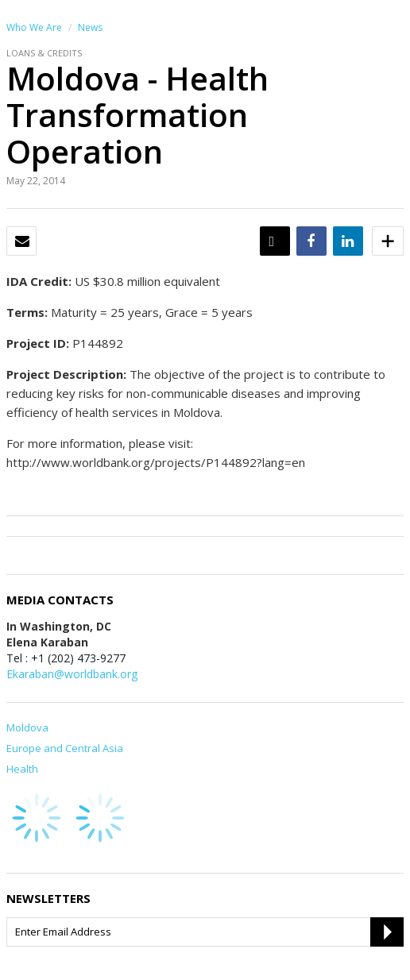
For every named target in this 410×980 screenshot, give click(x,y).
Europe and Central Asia (65, 748)
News (90, 27)
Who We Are (34, 27)
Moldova (27, 727)
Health (22, 769)
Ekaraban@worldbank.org (72, 674)
